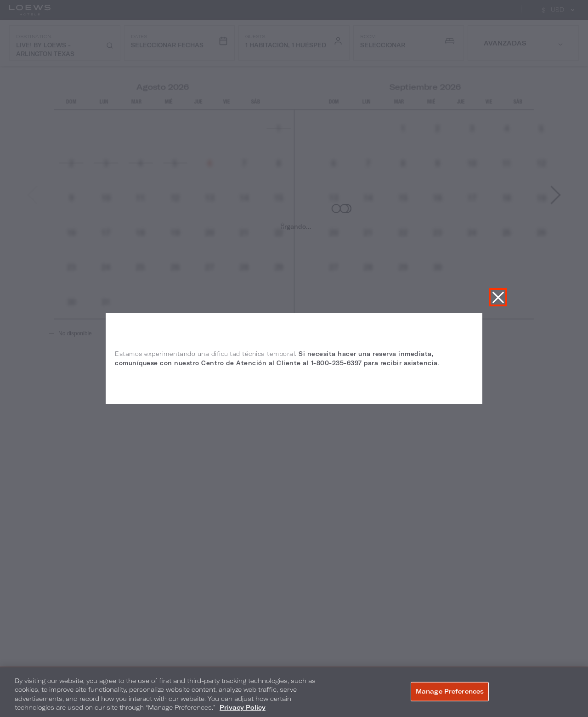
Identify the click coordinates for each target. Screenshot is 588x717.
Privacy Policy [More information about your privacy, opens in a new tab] (243, 707)
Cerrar (498, 297)
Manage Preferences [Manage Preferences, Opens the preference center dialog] (450, 691)
